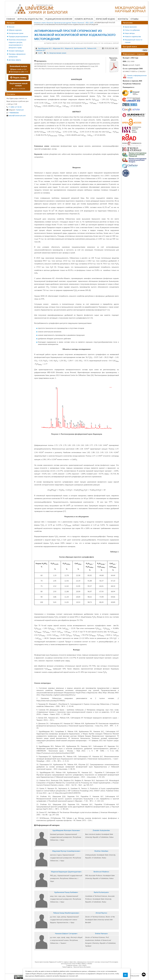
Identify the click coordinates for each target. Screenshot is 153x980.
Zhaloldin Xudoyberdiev (101, 830)
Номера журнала (84, 19)
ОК (125, 975)
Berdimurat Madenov (101, 872)
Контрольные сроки (16, 33)
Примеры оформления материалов (17, 55)
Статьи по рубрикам (132, 30)
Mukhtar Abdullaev (101, 851)
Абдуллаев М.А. (58, 48)
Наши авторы (130, 33)
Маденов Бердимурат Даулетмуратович (66, 872)
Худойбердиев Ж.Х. (45, 48)
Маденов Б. (69, 48)
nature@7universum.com (16, 115)
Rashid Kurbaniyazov (101, 892)
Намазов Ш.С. (41, 50)
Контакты (123, 19)
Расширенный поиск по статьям (134, 41)
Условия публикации (16, 51)
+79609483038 (13, 113)
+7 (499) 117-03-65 (14, 107)
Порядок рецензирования (18, 36)
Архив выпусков (131, 27)
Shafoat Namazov (101, 933)
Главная (11, 19)
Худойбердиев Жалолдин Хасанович (66, 830)
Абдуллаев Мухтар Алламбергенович (66, 851)
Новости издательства (133, 36)
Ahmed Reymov (101, 913)
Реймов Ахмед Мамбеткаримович (66, 913)
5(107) (40, 53)
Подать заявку (18, 77)
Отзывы (134, 19)
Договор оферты (15, 60)
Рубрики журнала (15, 30)
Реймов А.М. (92, 48)
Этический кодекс (105, 19)
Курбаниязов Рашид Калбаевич (66, 892)
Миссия (11, 27)
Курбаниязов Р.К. (80, 48)
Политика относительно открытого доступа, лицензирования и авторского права (17, 44)
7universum (15, 110)
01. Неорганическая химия (56, 53)
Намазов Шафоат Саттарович (66, 933)
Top (144, 975)
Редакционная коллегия (59, 19)
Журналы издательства (30, 19)
